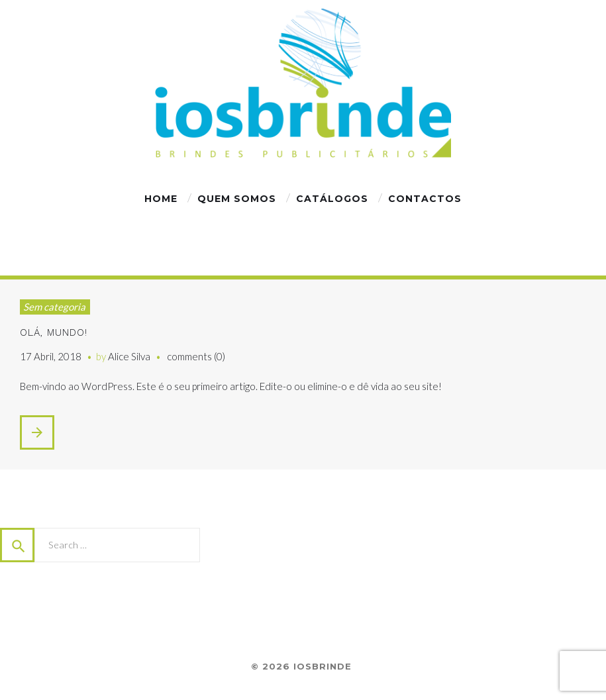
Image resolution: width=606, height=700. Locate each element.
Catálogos (332, 199)
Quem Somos (237, 199)
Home (161, 199)
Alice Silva (129, 356)
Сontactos (425, 199)
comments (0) (196, 356)
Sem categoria (54, 307)
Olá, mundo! (54, 332)
